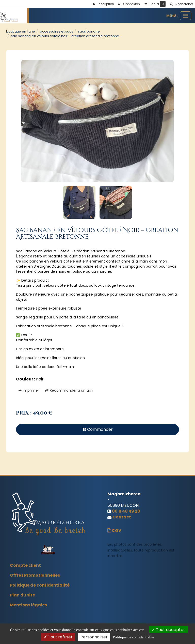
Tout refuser (58, 637)
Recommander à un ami (69, 390)
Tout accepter (168, 630)
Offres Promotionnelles (35, 575)
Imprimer (29, 390)
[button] (181, 4)
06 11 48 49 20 (126, 511)
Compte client (25, 565)
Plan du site (22, 595)
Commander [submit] (97, 429)
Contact (122, 517)
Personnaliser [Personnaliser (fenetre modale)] (94, 637)
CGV (114, 531)
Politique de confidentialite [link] (133, 637)
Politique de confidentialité (40, 585)
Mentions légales (28, 605)
